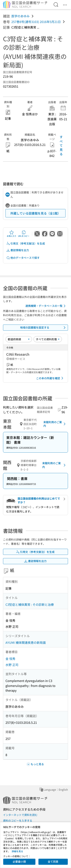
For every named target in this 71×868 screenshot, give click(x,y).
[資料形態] (48, 339)
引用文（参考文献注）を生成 (26, 244)
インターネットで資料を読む (20, 815)
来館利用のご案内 (55, 424)
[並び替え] (19, 339)
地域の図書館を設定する (44, 328)
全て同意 (53, 862)
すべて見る (61, 145)
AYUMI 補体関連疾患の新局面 (26, 642)
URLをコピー (24, 234)
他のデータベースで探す (23, 258)
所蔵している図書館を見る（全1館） (35, 213)
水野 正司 (12, 665)
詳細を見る (17, 851)
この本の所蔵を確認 (50, 378)
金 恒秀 (10, 659)
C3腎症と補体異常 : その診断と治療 (30, 604)
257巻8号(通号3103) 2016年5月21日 (36, 22)
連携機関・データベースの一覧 (46, 306)
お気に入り (12, 234)
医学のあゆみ (20, 16)
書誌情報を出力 (18, 250)
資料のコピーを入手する (18, 820)
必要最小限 (19, 862)
